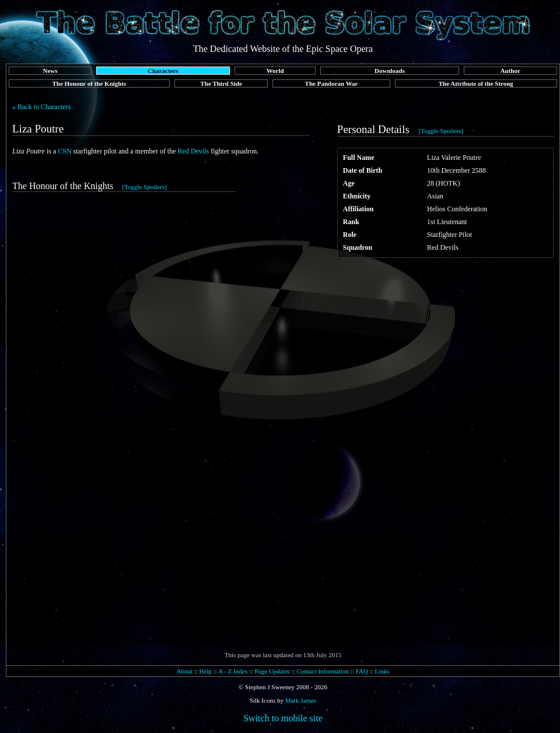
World (275, 71)
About (184, 671)
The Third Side (221, 83)
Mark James (301, 700)
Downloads (390, 71)
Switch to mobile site (283, 718)
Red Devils (194, 151)
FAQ (362, 671)
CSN (64, 151)
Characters (163, 71)
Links (382, 671)
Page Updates (272, 671)
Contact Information (323, 671)
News (50, 71)
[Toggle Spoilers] (441, 131)
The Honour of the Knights (89, 83)
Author (510, 71)
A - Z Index (233, 671)
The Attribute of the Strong (476, 83)
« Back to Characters (41, 107)
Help (206, 671)
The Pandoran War (332, 83)
